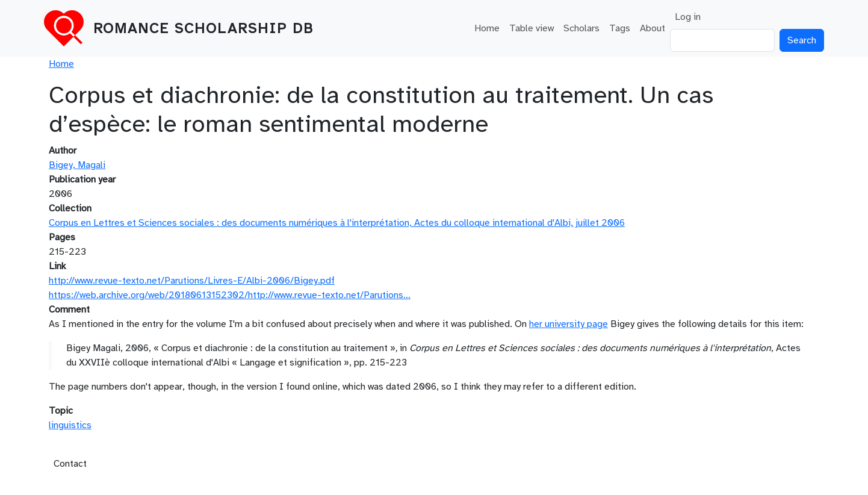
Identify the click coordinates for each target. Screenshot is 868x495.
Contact (70, 464)
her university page (569, 324)
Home (487, 28)
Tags (620, 28)
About (653, 28)
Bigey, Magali (77, 165)
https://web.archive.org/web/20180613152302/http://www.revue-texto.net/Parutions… (230, 295)
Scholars (581, 28)
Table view (532, 28)
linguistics (70, 425)
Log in (688, 17)
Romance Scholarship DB (203, 28)
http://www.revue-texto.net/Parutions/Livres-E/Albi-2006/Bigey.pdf (192, 281)
